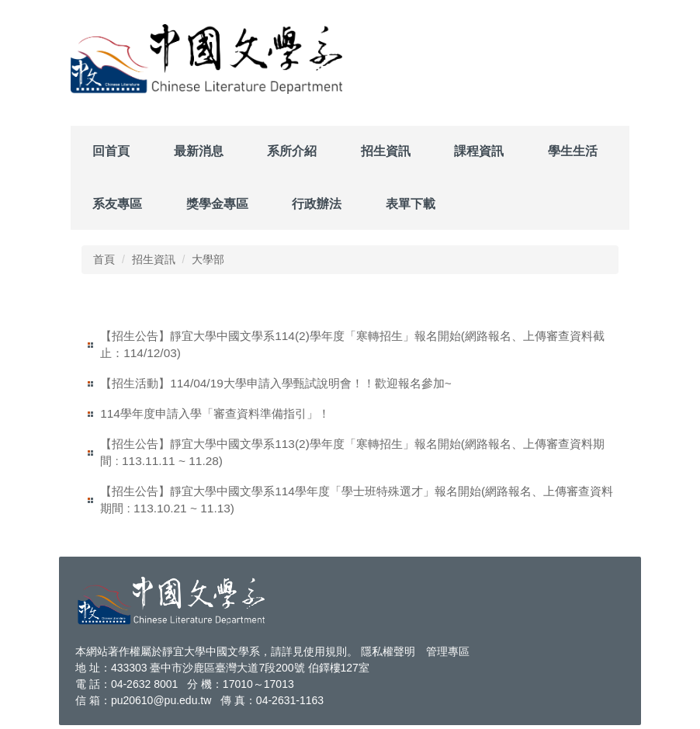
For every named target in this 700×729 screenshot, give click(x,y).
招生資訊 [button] (386, 151)
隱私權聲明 (388, 651)
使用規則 (325, 651)
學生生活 (573, 151)
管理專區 (448, 651)
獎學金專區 (217, 204)
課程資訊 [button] (479, 151)
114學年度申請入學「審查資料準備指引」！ (215, 413)
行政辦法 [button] (317, 204)
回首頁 (111, 151)
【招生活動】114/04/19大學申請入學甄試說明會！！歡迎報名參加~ (276, 383)
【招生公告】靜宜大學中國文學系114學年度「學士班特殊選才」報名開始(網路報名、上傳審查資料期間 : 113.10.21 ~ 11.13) (357, 500)
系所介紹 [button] (292, 151)
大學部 (208, 259)
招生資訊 (154, 259)
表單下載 (411, 204)
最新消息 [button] (199, 151)
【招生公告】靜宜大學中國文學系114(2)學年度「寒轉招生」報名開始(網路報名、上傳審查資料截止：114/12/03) (352, 344)
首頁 (104, 259)
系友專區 (117, 204)
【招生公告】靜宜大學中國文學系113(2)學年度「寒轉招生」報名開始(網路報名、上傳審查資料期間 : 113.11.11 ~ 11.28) (352, 452)
